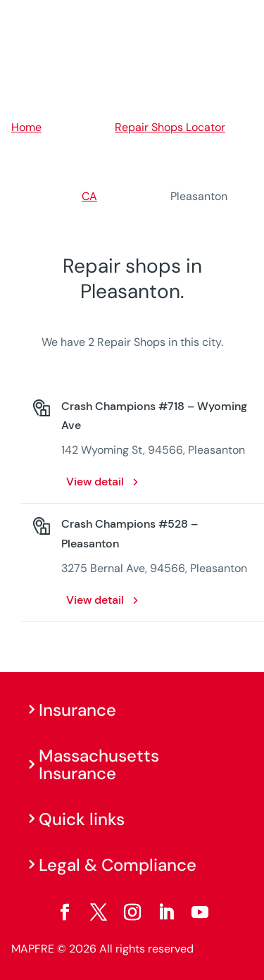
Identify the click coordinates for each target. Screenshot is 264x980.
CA (89, 196)
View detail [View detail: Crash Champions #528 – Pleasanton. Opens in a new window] (95, 600)
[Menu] (244, 18)
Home (26, 127)
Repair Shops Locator (170, 127)
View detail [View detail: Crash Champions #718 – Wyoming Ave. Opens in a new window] (95, 482)
